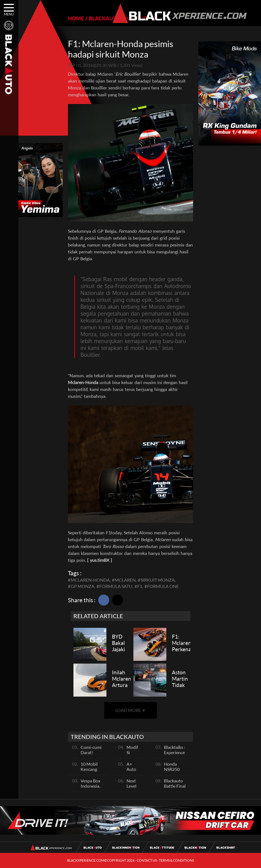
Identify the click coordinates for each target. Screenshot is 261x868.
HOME (76, 18)
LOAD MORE (131, 710)
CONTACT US (147, 860)
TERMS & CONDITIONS (176, 860)
